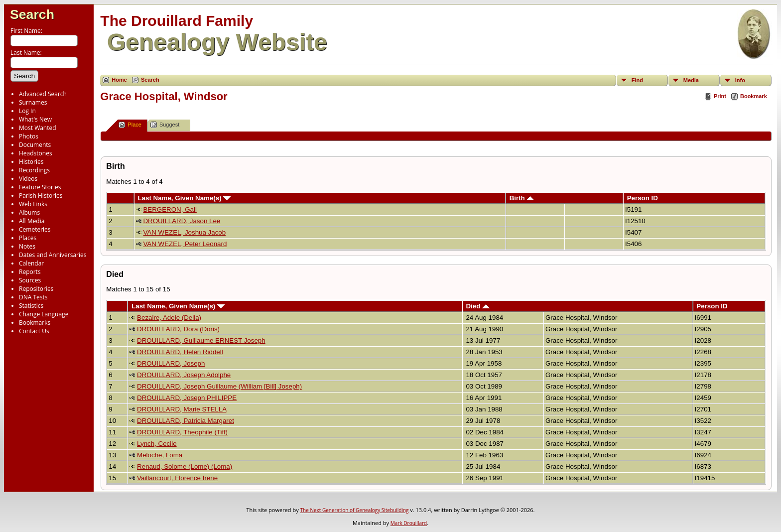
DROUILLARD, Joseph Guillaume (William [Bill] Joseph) (219, 386)
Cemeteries (35, 229)
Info (740, 80)
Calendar (31, 263)
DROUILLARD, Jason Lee (182, 221)
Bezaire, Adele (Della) (169, 318)
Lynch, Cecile (157, 444)
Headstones (36, 153)
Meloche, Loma (160, 455)
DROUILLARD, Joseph (171, 363)
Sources (30, 280)
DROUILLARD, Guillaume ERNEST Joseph (201, 340)
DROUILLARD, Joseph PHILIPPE (187, 398)
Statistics (31, 306)
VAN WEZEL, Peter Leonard (185, 244)
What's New (35, 119)
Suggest (165, 125)
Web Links (33, 204)
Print (720, 96)
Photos (29, 136)
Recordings (34, 170)
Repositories (36, 289)
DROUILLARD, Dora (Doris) (178, 329)
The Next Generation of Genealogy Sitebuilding (355, 510)
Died (478, 306)
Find (637, 80)
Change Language (44, 314)
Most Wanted (38, 128)
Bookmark (754, 96)
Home (119, 80)
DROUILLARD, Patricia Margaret (186, 421)
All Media (32, 221)
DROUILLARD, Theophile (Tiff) (182, 432)
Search (32, 14)
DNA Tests (33, 297)
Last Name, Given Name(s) (184, 198)
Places (28, 238)
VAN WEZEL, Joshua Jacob (184, 232)
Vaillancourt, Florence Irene (177, 478)
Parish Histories (41, 196)
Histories (31, 162)
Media (691, 80)
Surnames (33, 102)
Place (130, 125)
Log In (27, 111)
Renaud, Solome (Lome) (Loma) (185, 466)
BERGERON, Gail (170, 209)
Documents (35, 145)
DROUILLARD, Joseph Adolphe (184, 375)
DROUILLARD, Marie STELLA (182, 409)
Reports (30, 272)
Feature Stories (40, 187)
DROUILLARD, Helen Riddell (180, 352)
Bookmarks (35, 323)
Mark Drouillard (409, 523)
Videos (28, 179)
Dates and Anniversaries (53, 255)
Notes (27, 246)
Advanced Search (43, 94)
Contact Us (34, 331)
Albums (29, 212)
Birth (522, 198)
